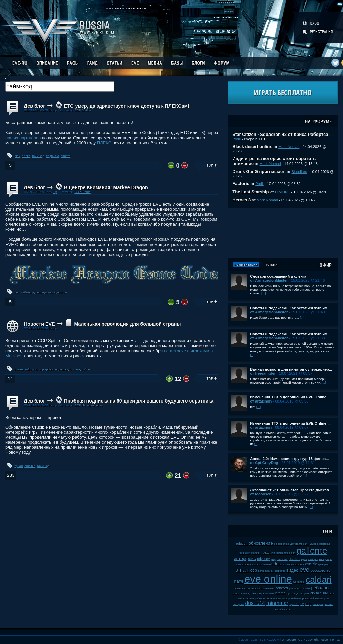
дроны (252, 594)
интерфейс (245, 559)
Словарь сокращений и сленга (278, 276)
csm (313, 544)
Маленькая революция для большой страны (127, 324)
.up (55, 110)
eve (305, 570)
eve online (268, 579)
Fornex (335, 640)
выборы (313, 559)
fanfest (277, 599)
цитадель (238, 604)
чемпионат (242, 564)
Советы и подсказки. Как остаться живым (289, 308)
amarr (242, 570)
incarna (329, 604)
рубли (86, 369)
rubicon (242, 544)
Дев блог (34, 106)
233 (11, 475)
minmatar (277, 603)
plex (18, 156)
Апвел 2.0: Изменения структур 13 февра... (289, 459)
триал (19, 369)
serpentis (280, 571)
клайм (306, 588)
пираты (249, 599)
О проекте (289, 640)
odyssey (263, 559)
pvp (273, 559)
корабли (280, 610)
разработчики (265, 594)
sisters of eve (239, 594)
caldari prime (281, 544)
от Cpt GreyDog (264, 463)
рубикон (260, 599)
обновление (261, 543)
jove (327, 599)
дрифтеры (323, 544)
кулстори (61, 292)
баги (306, 544)
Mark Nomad (289, 147)
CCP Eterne (82, 192)
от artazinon (261, 401)
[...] (264, 293)
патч (239, 581)
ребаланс (321, 588)
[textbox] (60, 86)
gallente (312, 551)
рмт (17, 292)
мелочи (256, 553)
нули (304, 559)
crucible (30, 466)
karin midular (266, 571)
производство (295, 594)
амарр (286, 599)
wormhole (299, 582)
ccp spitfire (46, 369)
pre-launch (295, 588)
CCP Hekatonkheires (88, 405)
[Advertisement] (283, 233)
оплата (66, 156)
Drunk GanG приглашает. (259, 172)
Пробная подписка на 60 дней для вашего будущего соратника (139, 401)
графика (268, 553)
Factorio (241, 184)
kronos (319, 599)
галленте (282, 559)
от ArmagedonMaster (269, 280)
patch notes (283, 553)
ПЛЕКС (105, 143)
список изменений (261, 564)
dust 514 (255, 603)
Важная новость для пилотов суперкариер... (291, 369)
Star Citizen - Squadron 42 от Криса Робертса (280, 134)
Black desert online (252, 146)
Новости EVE (39, 324)
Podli (236, 139)
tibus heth (294, 559)
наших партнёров (23, 138)
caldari (319, 580)
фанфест (324, 564)
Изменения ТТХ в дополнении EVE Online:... (290, 397)
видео (292, 570)
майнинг (296, 599)
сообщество (44, 292)
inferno (280, 593)
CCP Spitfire (83, 110)
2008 (269, 599)
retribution (244, 553)
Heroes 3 (241, 200)
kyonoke (295, 604)
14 (10, 379)
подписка (53, 156)
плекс (26, 156)
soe (288, 610)
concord (282, 588)
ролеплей (308, 599)
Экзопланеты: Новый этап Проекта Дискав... (291, 490)
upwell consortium (293, 564)
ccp (254, 570)
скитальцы (319, 593)
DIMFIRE (282, 192)
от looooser (260, 494)
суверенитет (243, 588)
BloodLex (299, 172)
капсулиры (325, 559)
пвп (293, 553)
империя (318, 604)
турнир (306, 604)
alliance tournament (263, 588)
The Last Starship (251, 192)
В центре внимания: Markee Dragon (106, 187)
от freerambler (263, 373)
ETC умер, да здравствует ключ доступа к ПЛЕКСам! (127, 106)
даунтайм (296, 544)
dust (278, 564)
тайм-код (38, 156)
